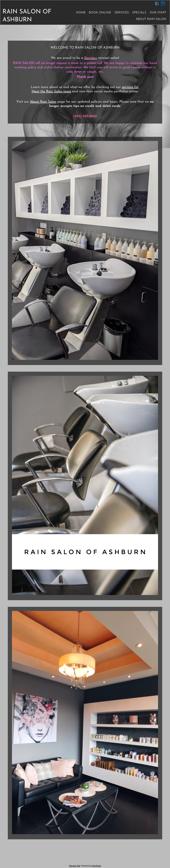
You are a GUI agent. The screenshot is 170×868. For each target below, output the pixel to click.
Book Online (100, 13)
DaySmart (97, 866)
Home (81, 13)
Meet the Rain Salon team (51, 92)
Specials (139, 13)
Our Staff (158, 13)
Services (122, 13)
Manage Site (75, 866)
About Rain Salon (151, 19)
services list (130, 87)
